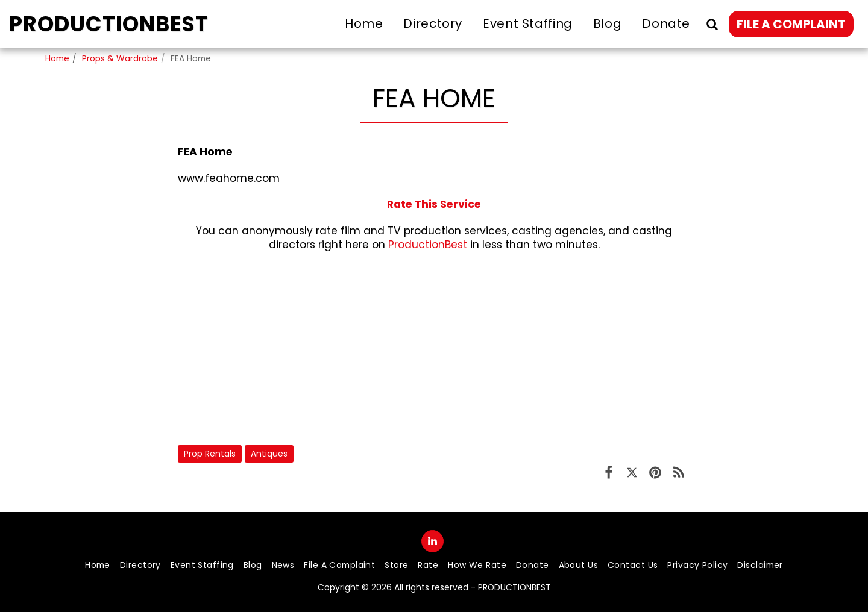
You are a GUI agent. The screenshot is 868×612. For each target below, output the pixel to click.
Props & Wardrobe (120, 58)
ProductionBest (428, 245)
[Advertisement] (434, 348)
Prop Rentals (210, 454)
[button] (712, 24)
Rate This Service (434, 204)
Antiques (269, 454)
